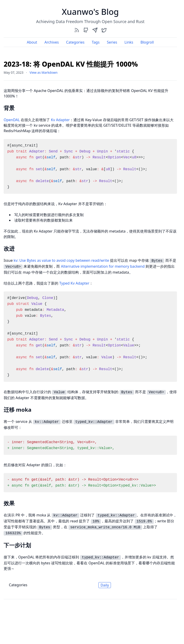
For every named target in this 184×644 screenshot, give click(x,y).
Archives (52, 42)
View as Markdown (44, 72)
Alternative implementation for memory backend (103, 266)
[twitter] (104, 30)
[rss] (77, 30)
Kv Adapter (60, 120)
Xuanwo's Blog (90, 12)
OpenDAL (12, 120)
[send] (95, 30)
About (32, 42)
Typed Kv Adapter (74, 283)
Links (129, 42)
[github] (86, 30)
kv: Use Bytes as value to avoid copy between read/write (61, 260)
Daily (105, 585)
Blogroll (147, 42)
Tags (96, 42)
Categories (75, 42)
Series (112, 42)
